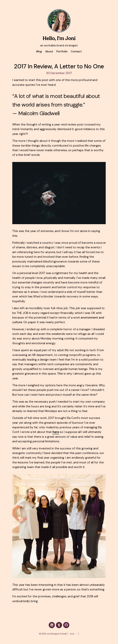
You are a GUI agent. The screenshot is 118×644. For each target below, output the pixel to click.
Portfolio (62, 51)
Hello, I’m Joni (59, 39)
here (56, 432)
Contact (76, 51)
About (49, 51)
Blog (39, 51)
